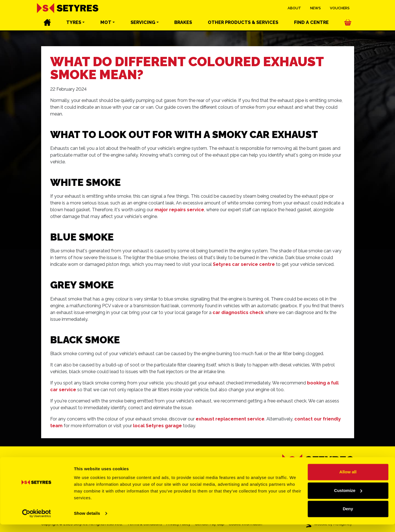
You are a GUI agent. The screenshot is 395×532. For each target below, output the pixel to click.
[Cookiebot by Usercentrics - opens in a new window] (37, 521)
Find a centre (311, 23)
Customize (348, 498)
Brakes (183, 23)
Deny (348, 516)
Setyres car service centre (244, 264)
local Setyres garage (157, 426)
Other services (243, 23)
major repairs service (179, 210)
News (315, 8)
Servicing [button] (143, 23)
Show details (87, 521)
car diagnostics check (238, 312)
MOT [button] (106, 23)
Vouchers (340, 8)
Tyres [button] (74, 23)
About (294, 8)
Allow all (348, 479)
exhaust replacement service (230, 419)
